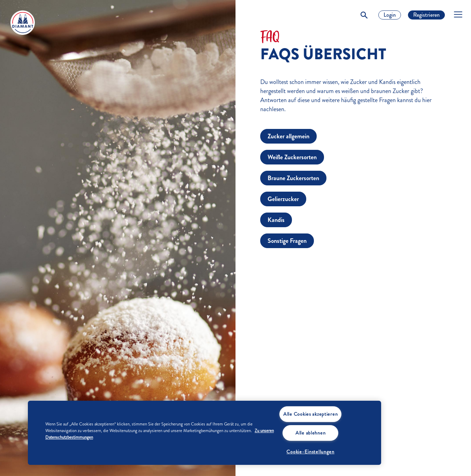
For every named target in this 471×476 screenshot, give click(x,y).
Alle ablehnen (310, 433)
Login (390, 15)
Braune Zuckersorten (293, 178)
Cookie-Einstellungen (310, 452)
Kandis (276, 220)
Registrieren (426, 15)
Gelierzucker (283, 199)
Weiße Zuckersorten (292, 157)
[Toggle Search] (364, 15)
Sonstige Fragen (287, 241)
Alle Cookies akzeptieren (310, 414)
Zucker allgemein (288, 136)
